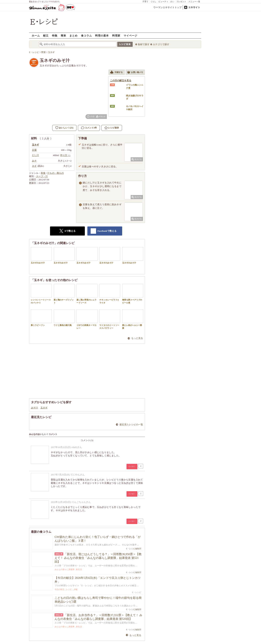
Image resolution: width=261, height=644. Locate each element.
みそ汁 (35, 408)
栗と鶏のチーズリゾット (64, 294)
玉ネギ (44, 408)
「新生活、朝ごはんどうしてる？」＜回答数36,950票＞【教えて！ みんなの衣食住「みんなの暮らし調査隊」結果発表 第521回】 (98, 558)
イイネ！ (132, 466)
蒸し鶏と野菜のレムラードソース (87, 294)
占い (172, 2)
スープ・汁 (42, 176)
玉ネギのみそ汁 (41, 255)
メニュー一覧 (194, 2)
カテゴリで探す (161, 44)
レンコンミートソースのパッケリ (41, 294)
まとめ (73, 35)
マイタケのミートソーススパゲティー (110, 319)
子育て (145, 2)
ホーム (36, 35)
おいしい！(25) (66, 128)
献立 (46, 35)
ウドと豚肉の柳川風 (64, 318)
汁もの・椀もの (56, 173)
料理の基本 (102, 35)
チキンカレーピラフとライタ (110, 294)
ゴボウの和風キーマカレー (87, 319)
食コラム (86, 35)
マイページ (130, 35)
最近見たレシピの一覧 (131, 425)
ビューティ (163, 2)
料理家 (116, 35)
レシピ (69, 589)
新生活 (79, 569)
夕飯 (76, 589)
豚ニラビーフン (41, 318)
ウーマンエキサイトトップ (167, 7)
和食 (43, 173)
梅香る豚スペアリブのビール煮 (133, 294)
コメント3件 (89, 128)
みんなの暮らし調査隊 (65, 569)
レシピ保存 (113, 128)
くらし (153, 2)
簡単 (63, 35)
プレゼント (181, 2)
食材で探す (144, 44)
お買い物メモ (135, 73)
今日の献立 (60, 589)
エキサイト (194, 7)
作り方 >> (65, 155)
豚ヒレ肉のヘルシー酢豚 (133, 319)
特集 (55, 35)
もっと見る (137, 338)
